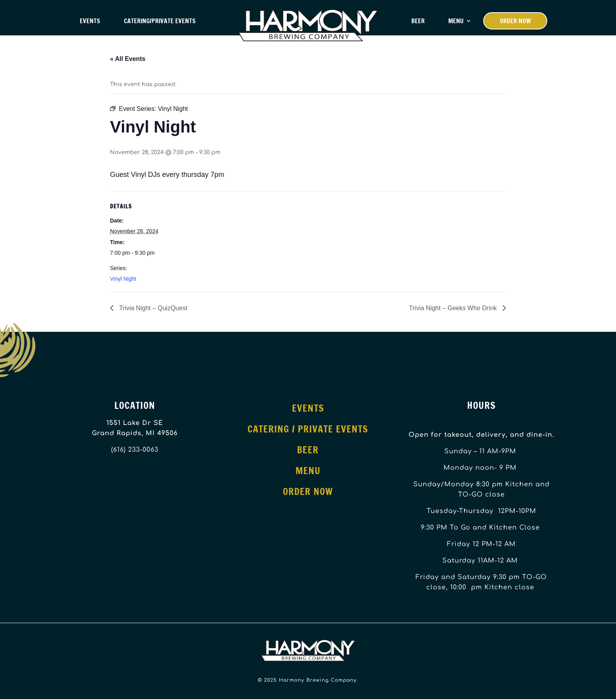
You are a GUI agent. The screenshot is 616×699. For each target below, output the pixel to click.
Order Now (515, 21)
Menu (456, 21)
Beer (418, 21)
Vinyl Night (123, 279)
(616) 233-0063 (135, 450)
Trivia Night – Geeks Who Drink (454, 308)
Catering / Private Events (308, 429)
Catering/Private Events (160, 21)
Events (90, 21)
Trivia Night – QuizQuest (152, 308)
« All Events (128, 59)
